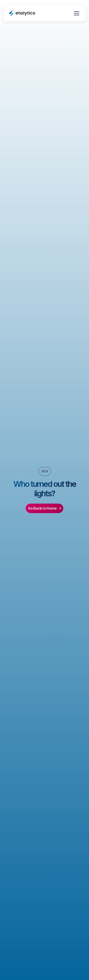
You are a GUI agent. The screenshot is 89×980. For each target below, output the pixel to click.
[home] (22, 13)
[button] (76, 13)
